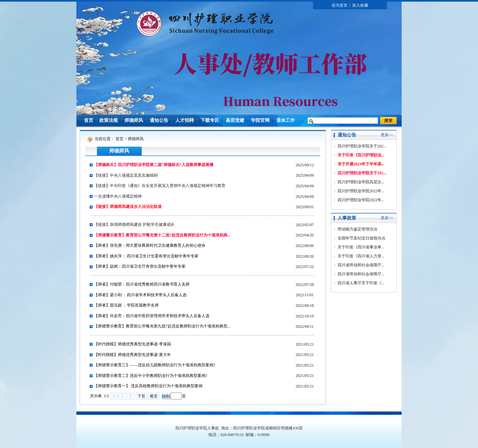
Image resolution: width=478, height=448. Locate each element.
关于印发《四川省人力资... (361, 256)
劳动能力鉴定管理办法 (358, 229)
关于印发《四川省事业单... (361, 247)
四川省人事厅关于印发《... (361, 283)
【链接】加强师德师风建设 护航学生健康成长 (134, 224)
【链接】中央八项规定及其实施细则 (126, 175)
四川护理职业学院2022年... (361, 191)
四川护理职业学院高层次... (361, 182)
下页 (141, 396)
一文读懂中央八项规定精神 (118, 196)
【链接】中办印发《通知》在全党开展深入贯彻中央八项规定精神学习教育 (160, 186)
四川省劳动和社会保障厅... (361, 265)
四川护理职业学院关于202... (362, 146)
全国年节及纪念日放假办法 (361, 238)
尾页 (154, 396)
